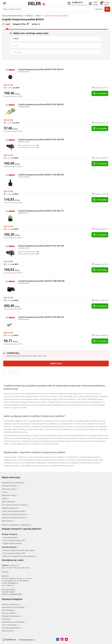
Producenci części (10, 489)
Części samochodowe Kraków (14, 511)
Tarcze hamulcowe (10, 625)
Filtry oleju (7, 619)
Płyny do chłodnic (10, 613)
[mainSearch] (48, 9)
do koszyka (100, 93)
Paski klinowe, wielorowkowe (14, 622)
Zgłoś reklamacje (9, 502)
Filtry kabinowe (9, 610)
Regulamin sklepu (10, 495)
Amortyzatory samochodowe (14, 607)
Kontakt (6, 572)
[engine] (56, 52)
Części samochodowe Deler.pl (12, 16)
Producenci (29, 16)
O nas (5, 492)
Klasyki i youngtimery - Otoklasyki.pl (17, 525)
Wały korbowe (8, 631)
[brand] (56, 39)
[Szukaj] (107, 9)
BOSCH (38, 16)
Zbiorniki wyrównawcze (12, 628)
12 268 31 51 (14, 565)
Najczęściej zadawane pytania (15, 518)
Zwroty (5, 498)
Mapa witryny (8, 521)
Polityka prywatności (11, 508)
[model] (56, 45)
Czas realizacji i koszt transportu (16, 505)
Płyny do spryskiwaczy (11, 604)
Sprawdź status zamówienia (14, 483)
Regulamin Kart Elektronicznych (15, 514)
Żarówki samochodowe (12, 616)
